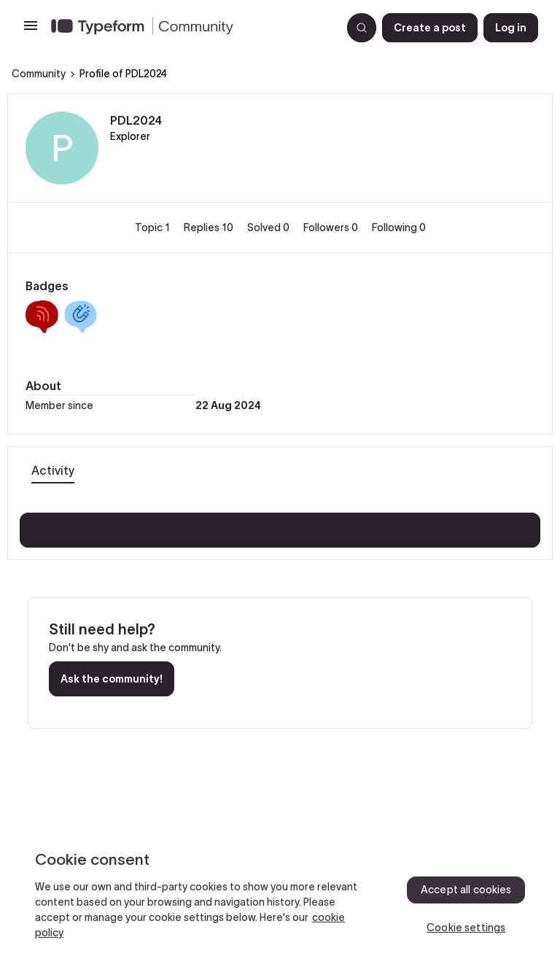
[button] (31, 31)
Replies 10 (210, 228)
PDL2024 (136, 120)
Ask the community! (112, 679)
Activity (53, 470)
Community (39, 74)
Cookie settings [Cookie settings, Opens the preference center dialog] (466, 928)
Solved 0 (269, 228)
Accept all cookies (466, 890)
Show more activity (280, 526)
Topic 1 (153, 228)
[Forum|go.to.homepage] (190, 28)
